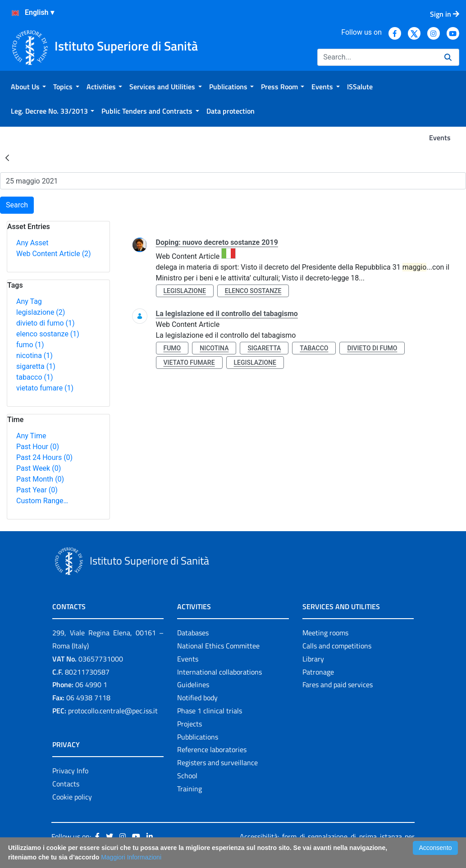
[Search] (377, 57)
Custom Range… (42, 501)
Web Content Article (54, 254)
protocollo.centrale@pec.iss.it (113, 711)
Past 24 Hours (44, 457)
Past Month (40, 479)
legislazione (41, 312)
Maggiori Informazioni (131, 857)
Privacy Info (70, 771)
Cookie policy (72, 797)
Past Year (37, 490)
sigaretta (36, 366)
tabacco (35, 377)
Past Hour (38, 447)
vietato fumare (45, 388)
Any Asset (32, 243)
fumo (30, 345)
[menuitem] (28, 87)
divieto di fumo (46, 323)
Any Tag (29, 301)
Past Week (39, 468)
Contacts (66, 784)
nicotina (34, 356)
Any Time (31, 436)
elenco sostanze (48, 334)
